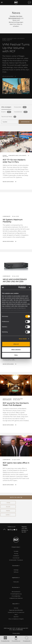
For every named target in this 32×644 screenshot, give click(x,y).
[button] (16, 497)
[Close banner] (29, 287)
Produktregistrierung (16, 594)
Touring (16, 553)
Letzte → (8, 515)
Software (16, 572)
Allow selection (16, 350)
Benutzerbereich (16, 592)
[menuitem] (16, 633)
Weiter (8, 511)
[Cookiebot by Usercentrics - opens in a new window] (19, 287)
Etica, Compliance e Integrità (16, 619)
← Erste (8, 503)
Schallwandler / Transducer (16, 560)
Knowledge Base (16, 596)
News (16, 615)
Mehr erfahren (8, 76)
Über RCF (16, 617)
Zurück (8, 507)
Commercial (16, 558)
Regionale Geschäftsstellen (16, 610)
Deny (16, 355)
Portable (16, 551)
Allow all (16, 344)
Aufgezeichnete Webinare (16, 598)
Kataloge (16, 570)
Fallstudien (16, 582)
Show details (23, 339)
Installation (16, 556)
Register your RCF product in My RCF (25, 529)
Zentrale (16, 608)
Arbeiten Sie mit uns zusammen (16, 612)
